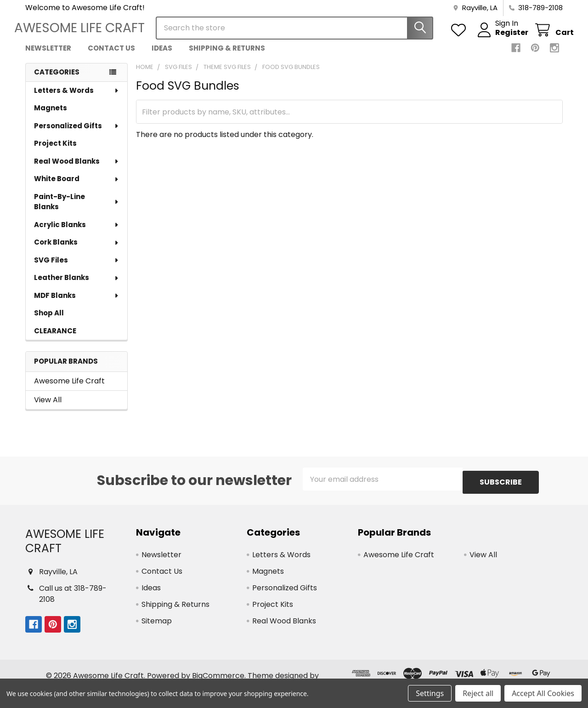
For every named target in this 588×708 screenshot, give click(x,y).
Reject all (478, 693)
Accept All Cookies (543, 693)
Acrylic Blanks (77, 233)
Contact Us (111, 56)
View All (48, 408)
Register (501, 38)
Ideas (162, 56)
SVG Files (77, 268)
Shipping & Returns (227, 56)
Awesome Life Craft (69, 389)
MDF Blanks (77, 304)
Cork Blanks (77, 250)
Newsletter (48, 56)
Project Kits (55, 151)
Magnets (51, 116)
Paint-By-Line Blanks (77, 210)
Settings (430, 693)
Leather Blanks (77, 286)
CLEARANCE (55, 339)
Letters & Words (77, 99)
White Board (77, 187)
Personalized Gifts (77, 134)
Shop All (49, 321)
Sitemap (157, 626)
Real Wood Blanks (77, 169)
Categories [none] (57, 80)
